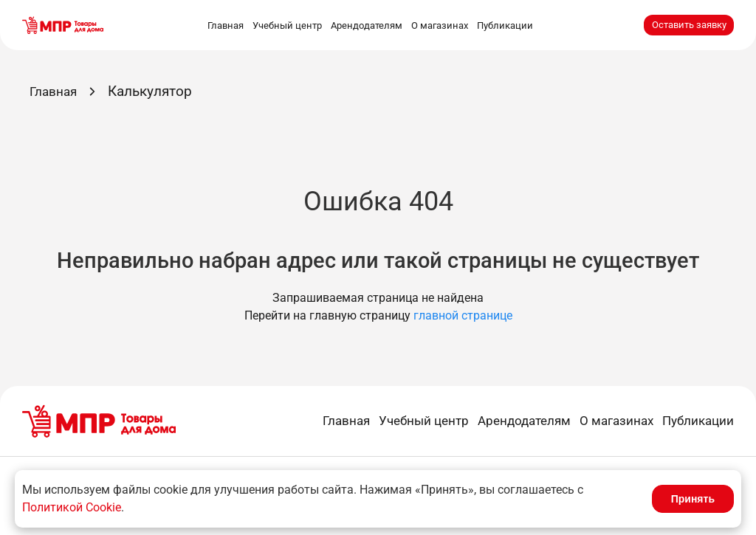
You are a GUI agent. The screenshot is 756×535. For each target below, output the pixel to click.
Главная (226, 25)
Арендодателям (367, 25)
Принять (693, 499)
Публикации (505, 25)
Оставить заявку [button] (689, 25)
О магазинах (440, 25)
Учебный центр (287, 25)
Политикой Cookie (72, 507)
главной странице (463, 315)
